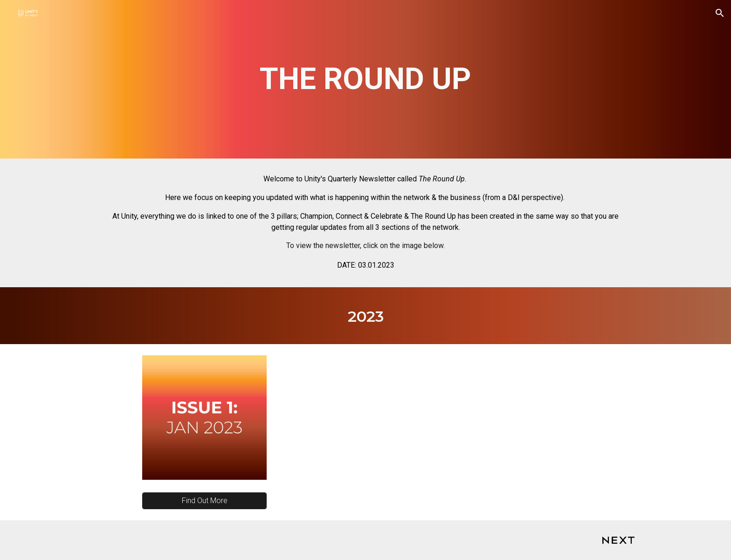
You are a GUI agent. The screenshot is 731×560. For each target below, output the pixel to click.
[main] (365, 79)
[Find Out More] (204, 501)
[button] (720, 13)
